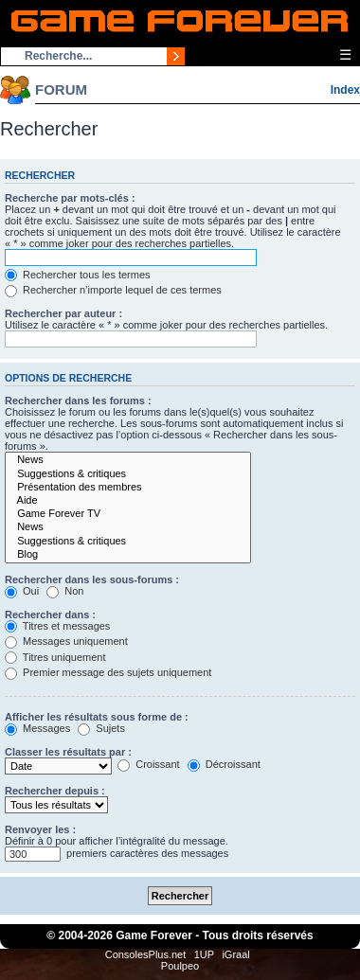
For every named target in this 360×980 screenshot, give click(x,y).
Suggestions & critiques (128, 474)
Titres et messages (57, 626)
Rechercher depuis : (55, 791)
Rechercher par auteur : (63, 313)
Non (65, 591)
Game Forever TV (128, 514)
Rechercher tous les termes (78, 275)
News (128, 460)
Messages (37, 728)
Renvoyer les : (40, 829)
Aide (128, 501)
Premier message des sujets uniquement (108, 672)
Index (345, 90)
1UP (204, 954)
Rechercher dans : (50, 615)
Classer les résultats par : (68, 752)
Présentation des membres (128, 488)
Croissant (149, 764)
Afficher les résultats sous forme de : (97, 717)
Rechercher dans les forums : (78, 401)
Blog (128, 555)
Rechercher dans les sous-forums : (92, 579)
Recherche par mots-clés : (70, 198)
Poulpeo (180, 966)
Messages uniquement (66, 641)
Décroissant (224, 764)
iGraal (235, 954)
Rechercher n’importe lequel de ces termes (113, 290)
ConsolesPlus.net (146, 954)
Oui (22, 591)
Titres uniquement (55, 657)
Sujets (101, 728)
